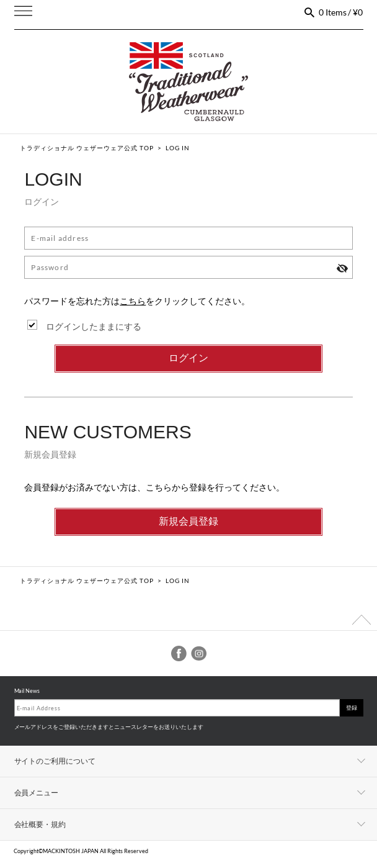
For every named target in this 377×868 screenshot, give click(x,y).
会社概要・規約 (40, 824)
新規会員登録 (188, 521)
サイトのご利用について (55, 761)
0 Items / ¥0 (341, 12)
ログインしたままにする (94, 326)
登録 (352, 708)
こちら (133, 301)
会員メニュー (37, 793)
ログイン (188, 358)
